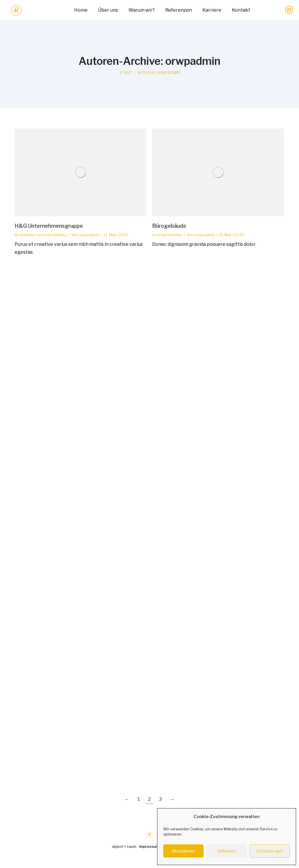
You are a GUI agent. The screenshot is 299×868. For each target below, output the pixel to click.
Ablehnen (226, 851)
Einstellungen (270, 851)
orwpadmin (193, 61)
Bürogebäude (169, 226)
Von (85, 235)
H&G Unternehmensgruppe (49, 226)
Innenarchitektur (52, 235)
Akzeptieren (183, 851)
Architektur (25, 235)
